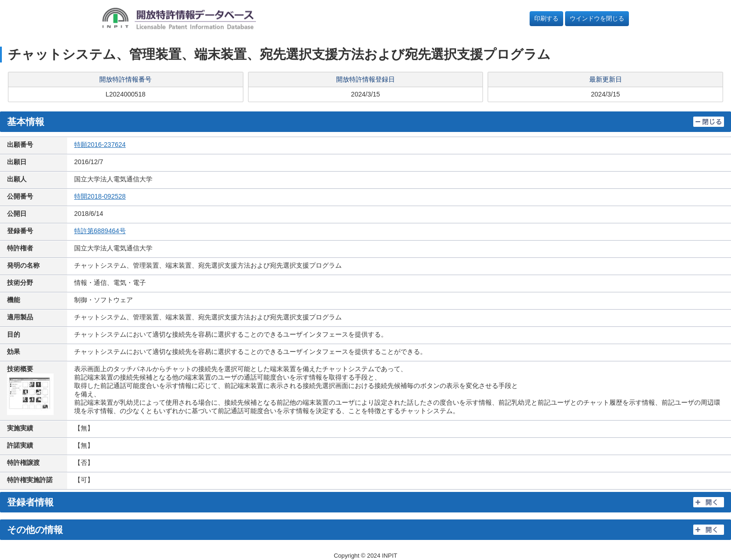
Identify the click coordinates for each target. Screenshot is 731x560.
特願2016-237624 (100, 145)
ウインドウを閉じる (597, 18)
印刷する (546, 18)
